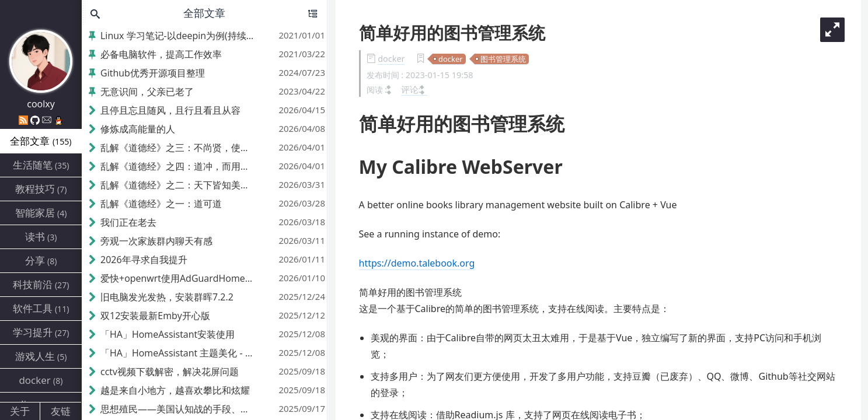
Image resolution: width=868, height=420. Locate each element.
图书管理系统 (503, 59)
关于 (20, 411)
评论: (414, 89)
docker (391, 59)
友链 (61, 411)
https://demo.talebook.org (417, 263)
